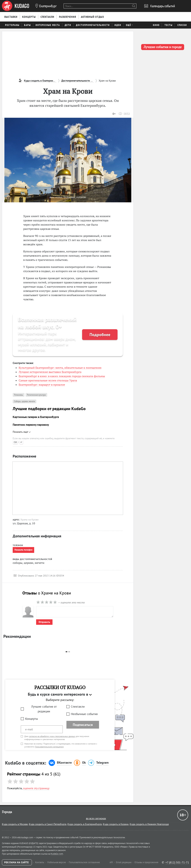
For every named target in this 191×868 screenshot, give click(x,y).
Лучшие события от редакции (44, 709)
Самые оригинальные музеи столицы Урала (48, 380)
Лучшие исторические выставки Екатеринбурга (50, 372)
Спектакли (78, 707)
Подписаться (83, 725)
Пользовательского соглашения (49, 747)
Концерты (32, 719)
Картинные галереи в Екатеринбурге (36, 417)
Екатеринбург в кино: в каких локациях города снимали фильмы (62, 376)
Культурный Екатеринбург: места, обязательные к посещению (60, 368)
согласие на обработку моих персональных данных (52, 736)
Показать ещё (22, 432)
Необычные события (84, 714)
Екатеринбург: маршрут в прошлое (42, 385)
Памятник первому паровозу (31, 425)
